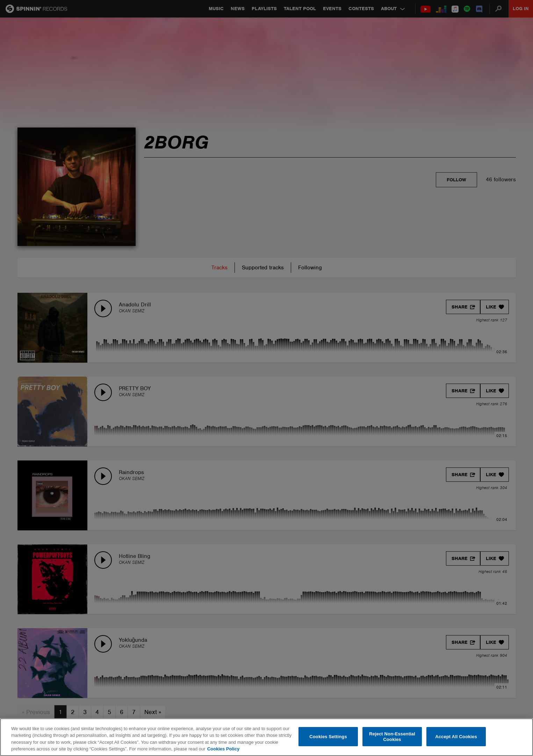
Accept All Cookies (456, 737)
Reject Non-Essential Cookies (392, 737)
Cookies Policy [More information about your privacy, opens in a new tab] (223, 749)
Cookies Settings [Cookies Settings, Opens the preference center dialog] (328, 737)
